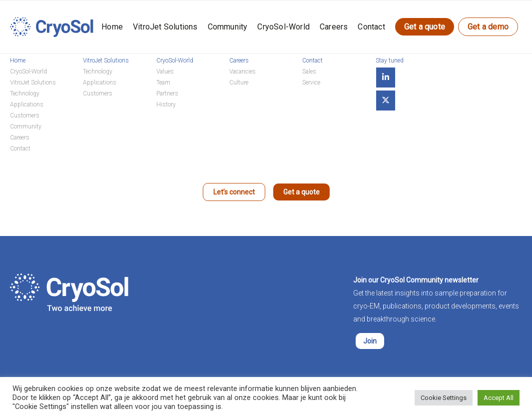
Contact (371, 27)
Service (311, 82)
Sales (309, 71)
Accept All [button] (499, 398)
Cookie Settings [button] (444, 398)
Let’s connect (234, 192)
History (166, 104)
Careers (334, 27)
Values (165, 71)
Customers (25, 115)
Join (370, 341)
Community (228, 27)
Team (163, 82)
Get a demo (488, 27)
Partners (167, 93)
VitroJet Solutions (165, 27)
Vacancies (243, 71)
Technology (25, 93)
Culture (239, 82)
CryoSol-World (283, 27)
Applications (27, 104)
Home (112, 27)
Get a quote (425, 27)
